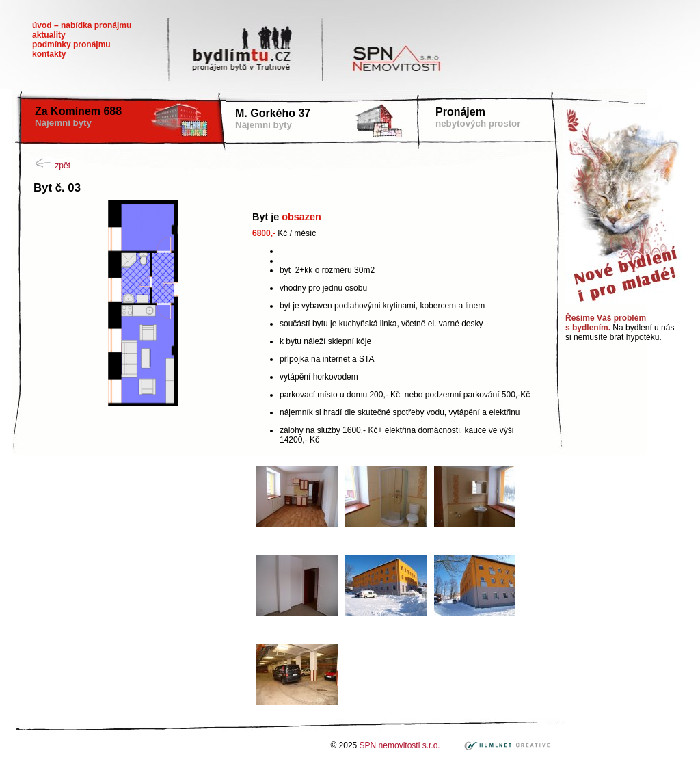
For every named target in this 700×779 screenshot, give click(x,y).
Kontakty (49, 54)
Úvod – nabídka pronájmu (82, 25)
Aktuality (49, 35)
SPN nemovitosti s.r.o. (401, 745)
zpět (52, 166)
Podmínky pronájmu (71, 44)
